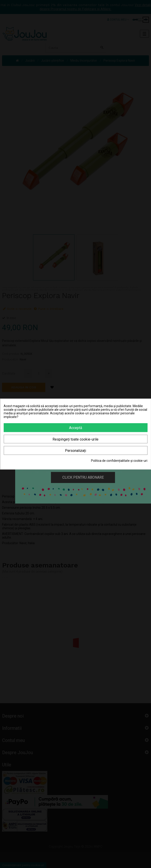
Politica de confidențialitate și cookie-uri (119, 461)
